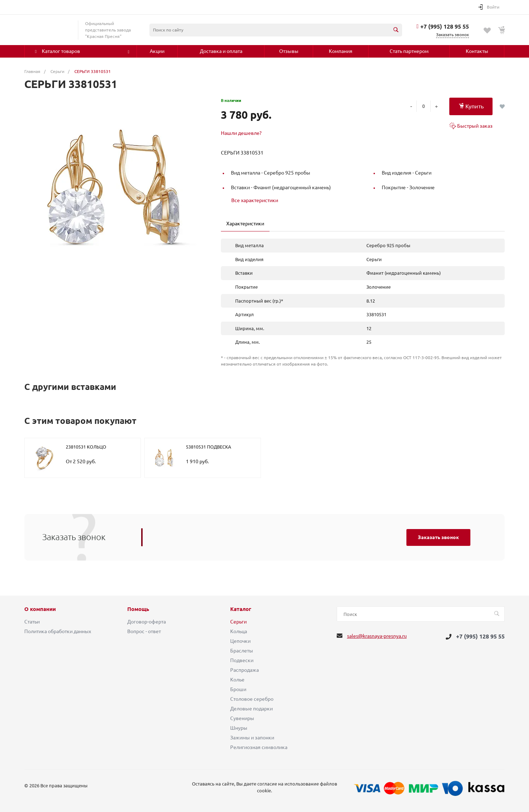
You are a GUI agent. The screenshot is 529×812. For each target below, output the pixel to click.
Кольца (239, 631)
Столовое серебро (252, 699)
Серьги (238, 622)
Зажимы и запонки (252, 738)
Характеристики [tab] (245, 224)
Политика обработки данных (58, 631)
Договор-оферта (147, 622)
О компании (40, 609)
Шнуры (239, 728)
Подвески (242, 660)
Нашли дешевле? (241, 133)
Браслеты (242, 651)
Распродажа (244, 670)
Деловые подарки (251, 709)
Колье (237, 680)
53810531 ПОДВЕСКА (209, 447)
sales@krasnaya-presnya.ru (377, 636)
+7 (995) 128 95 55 (445, 26)
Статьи (32, 622)
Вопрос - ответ (144, 631)
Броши (238, 689)
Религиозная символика (259, 747)
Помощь (138, 609)
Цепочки (240, 641)
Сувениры (242, 718)
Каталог (241, 609)
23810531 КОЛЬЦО (86, 447)
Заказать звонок (438, 537)
